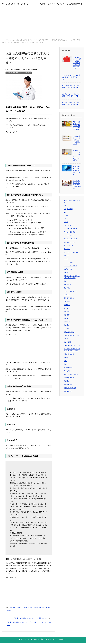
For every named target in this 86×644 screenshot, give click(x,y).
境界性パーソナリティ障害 (18, 609)
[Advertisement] (43, 26)
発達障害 (67, 326)
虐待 (65, 365)
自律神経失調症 (69, 355)
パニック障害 (68, 263)
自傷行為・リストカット (72, 346)
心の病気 (67, 289)
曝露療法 (67, 306)
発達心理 (67, 323)
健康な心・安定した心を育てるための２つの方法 (77, 171)
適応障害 (67, 382)
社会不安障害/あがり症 (71, 336)
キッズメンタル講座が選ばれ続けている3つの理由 (77, 186)
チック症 (67, 250)
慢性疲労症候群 (69, 299)
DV (65, 207)
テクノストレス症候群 (71, 253)
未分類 (66, 309)
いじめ (66, 219)
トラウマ (67, 257)
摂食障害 (67, 302)
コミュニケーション (70, 243)
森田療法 (67, 313)
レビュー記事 (68, 270)
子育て (66, 282)
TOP (25, 41)
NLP (65, 213)
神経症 (66, 340)
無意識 (66, 319)
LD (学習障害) (68, 210)
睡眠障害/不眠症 (69, 333)
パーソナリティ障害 (70, 267)
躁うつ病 (67, 372)
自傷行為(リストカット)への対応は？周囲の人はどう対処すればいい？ (77, 64)
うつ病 (66, 223)
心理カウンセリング (70, 292)
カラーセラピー (69, 236)
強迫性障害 (67, 286)
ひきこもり (67, 226)
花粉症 (66, 358)
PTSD (66, 216)
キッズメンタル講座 (70, 240)
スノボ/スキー (68, 246)
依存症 (66, 273)
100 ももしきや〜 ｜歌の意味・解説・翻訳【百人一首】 (71, 78)
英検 (65, 362)
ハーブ (66, 260)
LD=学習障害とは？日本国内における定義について (77, 141)
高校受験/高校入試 (70, 389)
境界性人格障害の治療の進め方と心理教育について (32, 619)
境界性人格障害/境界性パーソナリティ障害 (19, 74)
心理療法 (67, 296)
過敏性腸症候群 (69, 379)
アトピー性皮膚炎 (70, 233)
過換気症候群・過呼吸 (71, 375)
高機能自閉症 (68, 392)
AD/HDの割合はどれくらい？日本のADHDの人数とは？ (77, 127)
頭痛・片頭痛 (68, 385)
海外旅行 (67, 316)
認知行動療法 (68, 369)
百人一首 (67, 329)
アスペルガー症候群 (70, 230)
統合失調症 (67, 343)
